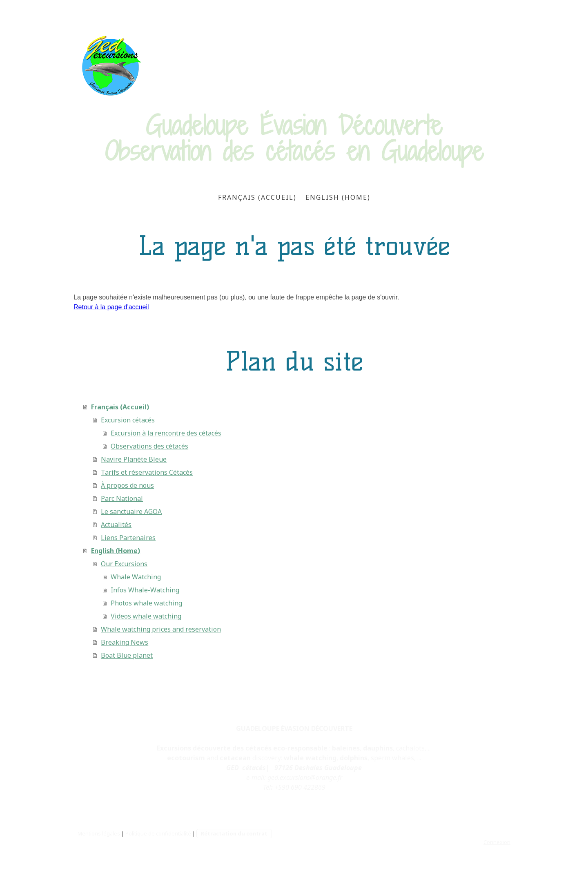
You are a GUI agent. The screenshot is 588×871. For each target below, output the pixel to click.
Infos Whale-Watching (145, 590)
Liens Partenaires (128, 538)
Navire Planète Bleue (134, 459)
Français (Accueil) (257, 197)
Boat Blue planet (127, 655)
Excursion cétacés (128, 420)
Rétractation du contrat (234, 833)
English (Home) (338, 197)
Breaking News (125, 642)
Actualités (116, 525)
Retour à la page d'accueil (111, 307)
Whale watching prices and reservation (161, 629)
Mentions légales (99, 833)
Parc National (122, 498)
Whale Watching (136, 577)
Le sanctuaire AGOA (131, 511)
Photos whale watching (146, 603)
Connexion (497, 842)
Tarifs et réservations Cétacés (147, 472)
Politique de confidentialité (158, 833)
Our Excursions (124, 564)
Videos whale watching (146, 616)
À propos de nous (127, 485)
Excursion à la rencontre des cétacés (166, 433)
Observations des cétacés (149, 446)
